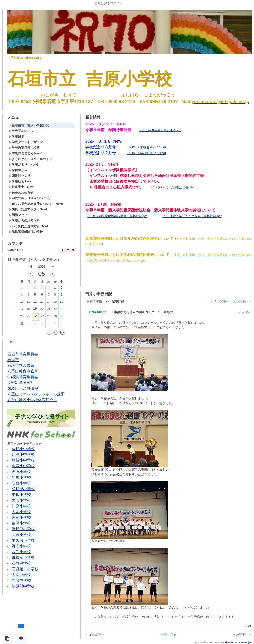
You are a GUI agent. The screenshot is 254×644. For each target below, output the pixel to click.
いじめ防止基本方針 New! (29, 226)
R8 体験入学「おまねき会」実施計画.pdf (192, 216)
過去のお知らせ (21, 193)
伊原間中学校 (23, 586)
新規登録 (101, 3)
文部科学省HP (20, 383)
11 (28, 303)
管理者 (246, 312)
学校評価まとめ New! (25, 153)
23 (61, 310)
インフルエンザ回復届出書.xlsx (173, 187)
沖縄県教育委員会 (23, 377)
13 (42, 303)
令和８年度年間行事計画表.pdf (160, 130)
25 (28, 317)
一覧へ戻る (169, 635)
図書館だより (20, 176)
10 (22, 303)
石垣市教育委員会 (23, 354)
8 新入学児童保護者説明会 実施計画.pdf (117, 216)
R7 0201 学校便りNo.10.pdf (147, 153)
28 (35, 289)
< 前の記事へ (220, 301)
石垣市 (13, 360)
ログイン (116, 3)
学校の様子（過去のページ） (31, 198)
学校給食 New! (21, 181)
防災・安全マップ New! (28, 209)
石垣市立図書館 (21, 366)
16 (61, 303)
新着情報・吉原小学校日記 (29, 125)
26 (22, 289)
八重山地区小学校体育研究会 (32, 400)
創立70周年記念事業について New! (36, 204)
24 (22, 317)
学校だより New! (23, 164)
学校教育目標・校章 (24, 148)
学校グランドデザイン (26, 142)
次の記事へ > (242, 301)
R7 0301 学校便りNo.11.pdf (147, 147)
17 (22, 310)
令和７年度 (94, 301)
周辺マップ (18, 215)
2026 (42, 267)
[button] (8, 638)
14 (49, 303)
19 (35, 310)
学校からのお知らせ (24, 221)
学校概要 (17, 137)
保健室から (18, 170)
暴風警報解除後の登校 (26, 232)
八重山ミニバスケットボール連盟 (36, 394)
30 (49, 289)
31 (22, 325)
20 (42, 310)
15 (55, 303)
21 (49, 310)
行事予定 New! (22, 187)
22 (55, 310)
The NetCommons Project (238, 642)
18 (28, 310)
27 (28, 289)
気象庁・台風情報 (23, 388)
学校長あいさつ (21, 131)
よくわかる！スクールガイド (31, 159)
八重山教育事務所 (23, 371)
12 (35, 303)
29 (42, 289)
